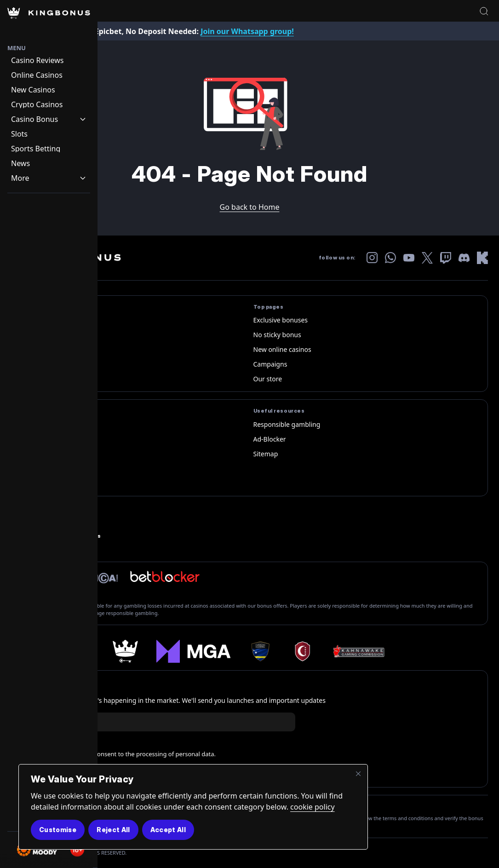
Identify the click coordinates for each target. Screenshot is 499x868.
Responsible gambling (287, 424)
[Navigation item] (49, 60)
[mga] (193, 651)
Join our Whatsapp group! (247, 31)
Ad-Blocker (270, 439)
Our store (268, 379)
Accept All (168, 830)
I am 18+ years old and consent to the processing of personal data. (122, 754)
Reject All (113, 830)
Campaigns (270, 364)
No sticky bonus (277, 335)
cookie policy (313, 807)
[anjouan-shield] (302, 651)
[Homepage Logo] (49, 22)
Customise (58, 830)
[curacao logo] (260, 651)
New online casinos (282, 349)
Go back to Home (250, 207)
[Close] (358, 774)
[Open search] (484, 11)
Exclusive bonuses (281, 320)
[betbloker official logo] (165, 576)
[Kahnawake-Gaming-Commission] (359, 651)
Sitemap (266, 454)
